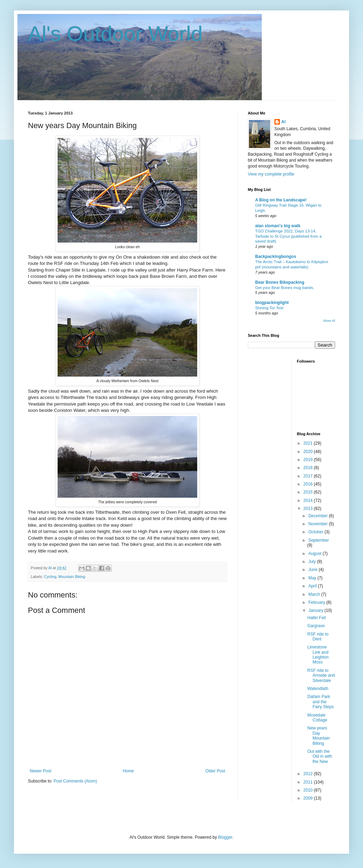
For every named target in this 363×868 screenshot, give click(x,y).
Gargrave (316, 626)
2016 (309, 484)
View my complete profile (271, 174)
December (318, 516)
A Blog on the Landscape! (281, 200)
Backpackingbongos (276, 257)
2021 (309, 443)
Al (283, 122)
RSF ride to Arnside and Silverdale (321, 676)
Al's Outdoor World (115, 34)
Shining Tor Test (269, 308)
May (313, 578)
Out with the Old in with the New (320, 756)
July (313, 562)
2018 (309, 468)
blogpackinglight (272, 303)
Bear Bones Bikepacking (280, 282)
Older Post (215, 771)
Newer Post (40, 771)
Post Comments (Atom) (75, 781)
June (313, 570)
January (316, 610)
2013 (309, 509)
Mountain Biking (72, 577)
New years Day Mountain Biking (318, 736)
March (315, 594)
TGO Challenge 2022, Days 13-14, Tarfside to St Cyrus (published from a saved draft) (288, 236)
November (318, 524)
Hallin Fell (316, 618)
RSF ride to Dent (318, 637)
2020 (309, 452)
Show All (329, 321)
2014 (309, 500)
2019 (309, 460)
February (317, 602)
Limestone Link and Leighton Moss (318, 655)
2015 (309, 492)
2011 (309, 782)
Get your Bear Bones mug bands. (285, 288)
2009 (309, 798)
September (318, 540)
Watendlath (318, 689)
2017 (309, 476)
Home (128, 771)
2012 (309, 774)
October (316, 532)
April (313, 586)
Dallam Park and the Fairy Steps (320, 702)
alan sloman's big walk (278, 226)
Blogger (225, 837)
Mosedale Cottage (317, 718)
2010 (309, 790)
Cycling (50, 577)
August (315, 554)
